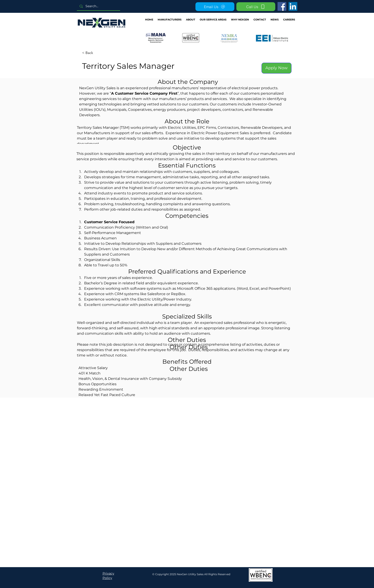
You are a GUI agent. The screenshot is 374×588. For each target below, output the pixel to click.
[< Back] (98, 53)
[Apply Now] (277, 68)
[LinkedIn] (293, 6)
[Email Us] (215, 7)
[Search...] (98, 6)
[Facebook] (282, 6)
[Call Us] (256, 7)
